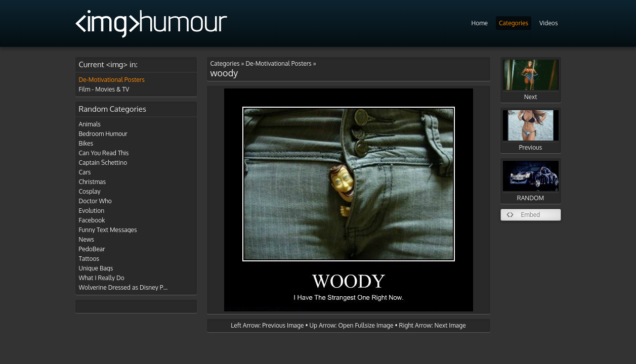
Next (531, 80)
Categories (514, 23)
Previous (531, 131)
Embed (531, 215)
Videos (548, 23)
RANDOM (531, 181)
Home (479, 23)
